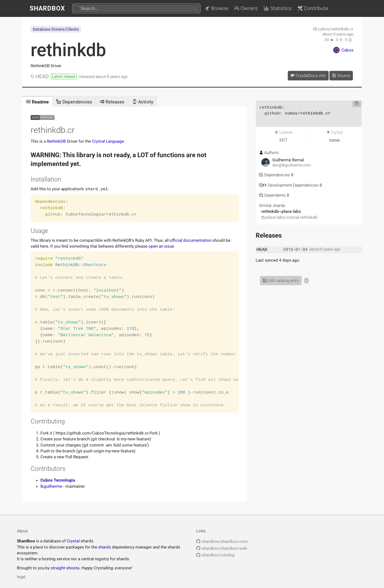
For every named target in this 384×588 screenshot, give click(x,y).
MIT (283, 140)
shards (105, 547)
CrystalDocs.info (308, 76)
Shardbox (47, 8)
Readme (37, 102)
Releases (112, 102)
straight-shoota (65, 568)
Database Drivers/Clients (56, 29)
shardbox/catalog (215, 555)
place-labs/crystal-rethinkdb (290, 217)
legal (21, 576)
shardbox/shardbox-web (222, 548)
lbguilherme (51, 486)
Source (341, 76)
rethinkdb (68, 50)
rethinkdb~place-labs (281, 211)
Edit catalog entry (281, 281)
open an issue (161, 246)
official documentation (191, 240)
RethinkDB (56, 141)
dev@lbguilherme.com (292, 165)
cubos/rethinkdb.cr (333, 29)
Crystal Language (108, 141)
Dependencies (74, 102)
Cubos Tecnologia (58, 480)
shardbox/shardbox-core (222, 541)
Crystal (73, 541)
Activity (143, 102)
